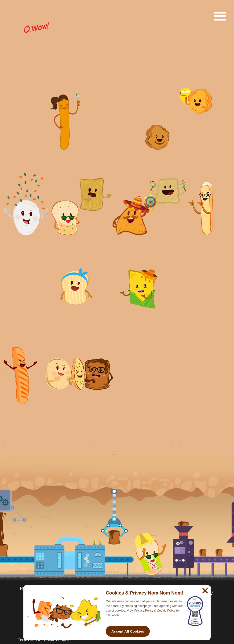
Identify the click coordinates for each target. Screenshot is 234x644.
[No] (205, 589)
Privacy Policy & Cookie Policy (155, 611)
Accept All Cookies (128, 631)
